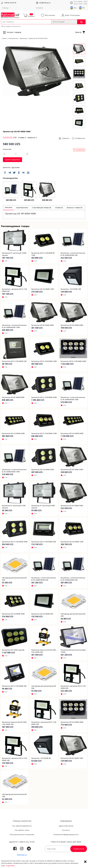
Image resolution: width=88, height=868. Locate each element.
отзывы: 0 (22, 137)
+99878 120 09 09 (10, 3)
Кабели (3, 26)
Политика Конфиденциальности (66, 834)
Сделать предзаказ (12, 160)
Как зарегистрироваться (22, 826)
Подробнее (10, 866)
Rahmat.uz (22, 855)
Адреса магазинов (66, 826)
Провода (8, 26)
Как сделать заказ (22, 830)
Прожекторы (23, 38)
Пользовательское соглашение (22, 834)
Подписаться (79, 849)
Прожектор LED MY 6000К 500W (38, 38)
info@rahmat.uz (45, 3)
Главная (4, 38)
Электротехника (16, 26)
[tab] (8, 208)
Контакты (39, 8)
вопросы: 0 (32, 137)
